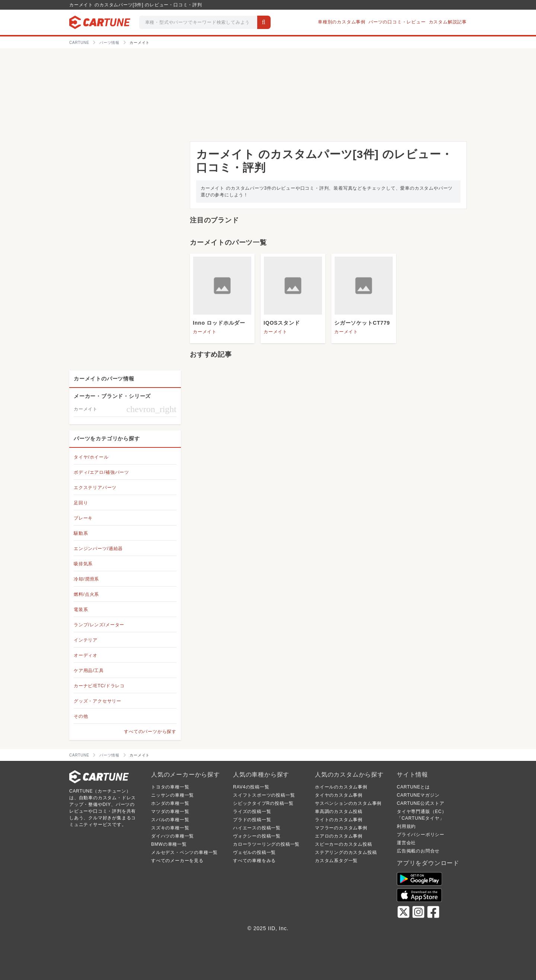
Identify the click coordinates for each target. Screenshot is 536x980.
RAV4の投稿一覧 (251, 787)
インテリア (86, 640)
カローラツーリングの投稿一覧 (266, 844)
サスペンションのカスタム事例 (348, 803)
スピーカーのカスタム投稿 (344, 844)
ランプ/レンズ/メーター (99, 625)
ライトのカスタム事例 (339, 820)
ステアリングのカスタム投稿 (346, 852)
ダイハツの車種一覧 (173, 836)
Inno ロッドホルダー (219, 323)
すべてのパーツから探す (150, 732)
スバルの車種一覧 (170, 820)
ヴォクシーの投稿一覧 (257, 836)
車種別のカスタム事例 (342, 22)
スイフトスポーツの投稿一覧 (264, 795)
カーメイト (205, 332)
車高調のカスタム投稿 (339, 812)
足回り (81, 503)
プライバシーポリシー (421, 835)
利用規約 (406, 826)
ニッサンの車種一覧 (173, 795)
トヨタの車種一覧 (170, 787)
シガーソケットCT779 (362, 323)
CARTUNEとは (413, 787)
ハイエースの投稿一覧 (257, 828)
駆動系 (81, 533)
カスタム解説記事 (448, 22)
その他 (81, 716)
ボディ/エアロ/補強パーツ (101, 472)
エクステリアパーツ (95, 488)
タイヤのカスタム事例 (339, 795)
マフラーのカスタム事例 (341, 828)
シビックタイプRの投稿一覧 (263, 803)
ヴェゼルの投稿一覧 (254, 852)
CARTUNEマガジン (418, 795)
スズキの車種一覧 (170, 828)
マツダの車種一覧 (170, 812)
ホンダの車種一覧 (170, 803)
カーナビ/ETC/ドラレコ (99, 686)
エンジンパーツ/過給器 (98, 549)
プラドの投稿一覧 (252, 820)
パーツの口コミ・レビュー (397, 22)
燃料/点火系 (86, 594)
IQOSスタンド (282, 323)
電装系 (81, 610)
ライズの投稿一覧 (252, 812)
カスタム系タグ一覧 (336, 861)
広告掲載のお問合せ (418, 851)
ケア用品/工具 (89, 671)
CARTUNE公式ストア (420, 803)
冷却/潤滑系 (86, 579)
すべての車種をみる (254, 861)
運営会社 (406, 843)
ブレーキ (83, 518)
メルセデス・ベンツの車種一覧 (184, 852)
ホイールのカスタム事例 (341, 787)
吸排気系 (83, 564)
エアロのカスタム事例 (339, 836)
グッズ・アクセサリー (98, 701)
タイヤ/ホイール (91, 457)
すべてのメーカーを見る (177, 861)
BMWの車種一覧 (169, 844)
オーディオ (86, 655)
